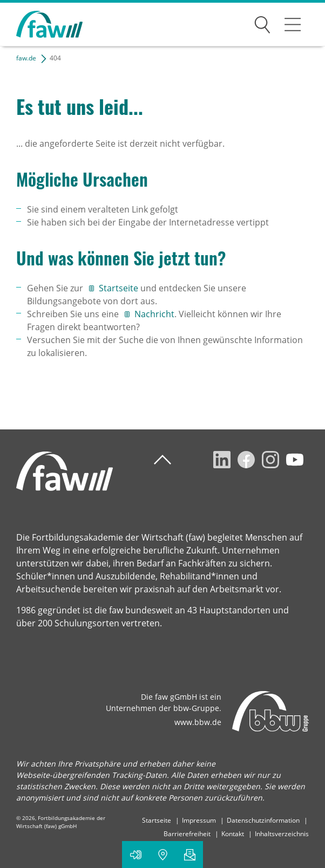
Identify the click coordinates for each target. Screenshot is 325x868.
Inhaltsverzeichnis (282, 834)
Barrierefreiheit (187, 834)
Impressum (199, 820)
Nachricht (154, 314)
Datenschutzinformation (263, 820)
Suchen (262, 23)
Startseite (120, 288)
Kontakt (233, 834)
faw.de (26, 58)
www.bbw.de (198, 722)
